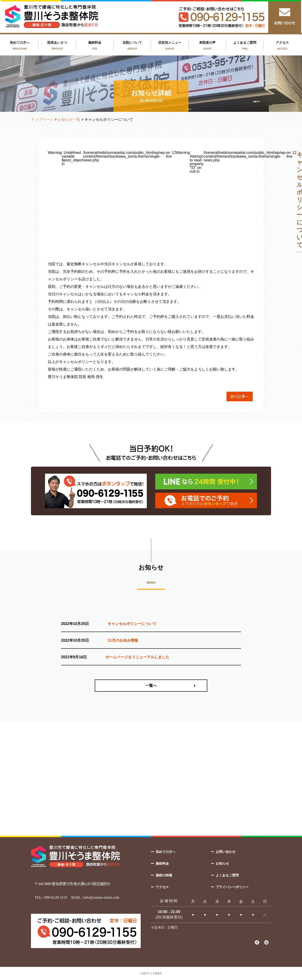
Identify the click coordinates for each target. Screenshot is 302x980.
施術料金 (95, 46)
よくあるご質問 (245, 46)
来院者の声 (207, 46)
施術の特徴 (164, 875)
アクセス (282, 46)
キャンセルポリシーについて (132, 624)
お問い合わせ (226, 852)
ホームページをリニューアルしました (137, 657)
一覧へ (151, 685)
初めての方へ (20, 46)
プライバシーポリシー (232, 887)
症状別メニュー (170, 46)
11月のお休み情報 (123, 640)
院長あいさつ (57, 46)
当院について (132, 46)
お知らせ (222, 863)
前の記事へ (240, 396)
